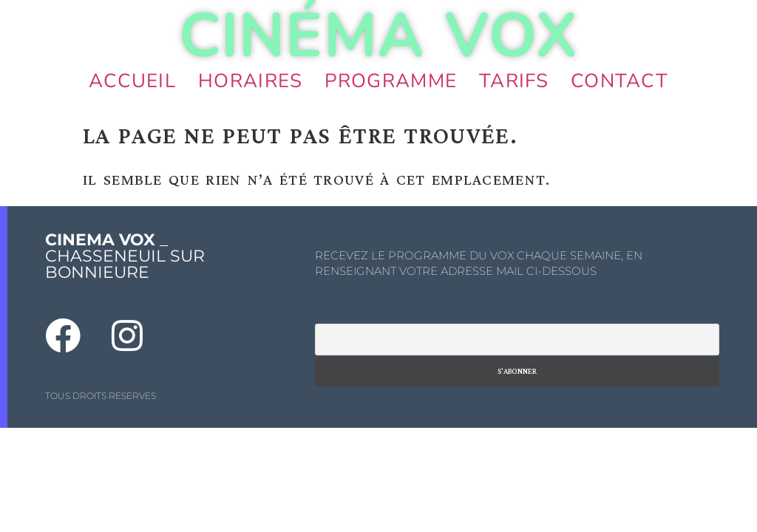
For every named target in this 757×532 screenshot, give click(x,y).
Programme (391, 81)
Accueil (132, 81)
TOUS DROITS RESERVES (101, 396)
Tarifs (514, 81)
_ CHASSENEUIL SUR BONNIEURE (125, 256)
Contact (619, 81)
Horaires (250, 81)
